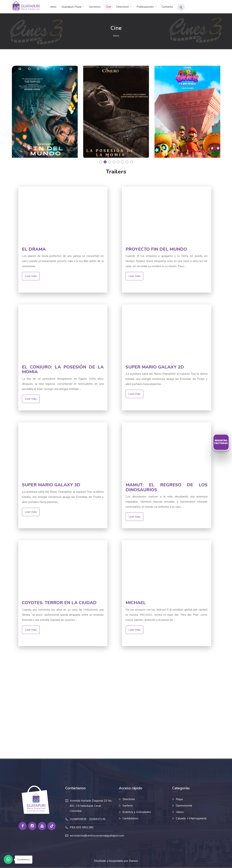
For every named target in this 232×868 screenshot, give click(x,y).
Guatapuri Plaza (71, 7)
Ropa (179, 799)
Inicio (53, 7)
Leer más (31, 276)
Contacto (167, 7)
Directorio (122, 7)
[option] (45, 111)
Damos (133, 861)
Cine (108, 7)
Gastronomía (184, 806)
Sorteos (128, 806)
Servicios (95, 7)
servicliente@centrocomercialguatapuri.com (97, 836)
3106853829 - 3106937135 (88, 819)
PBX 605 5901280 (82, 827)
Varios (180, 812)
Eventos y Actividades (137, 812)
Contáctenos (130, 818)
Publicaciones (145, 7)
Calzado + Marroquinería (191, 818)
